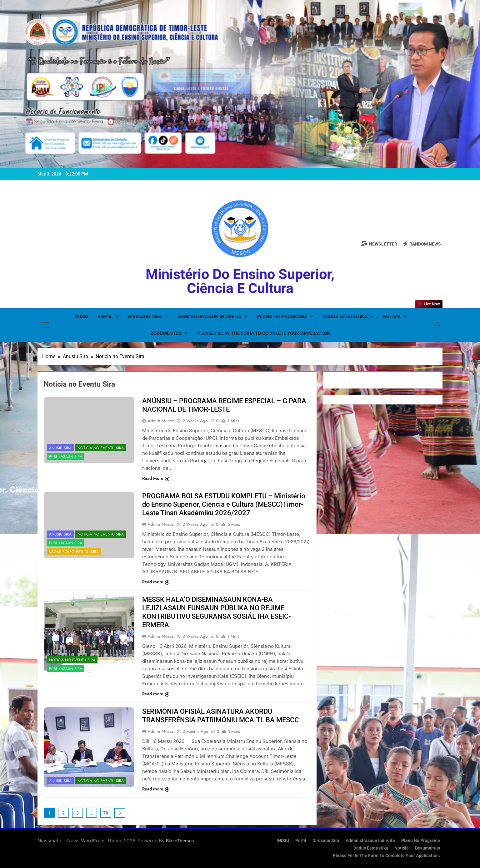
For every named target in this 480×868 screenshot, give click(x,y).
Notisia (392, 317)
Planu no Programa (282, 317)
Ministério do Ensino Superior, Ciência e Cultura (240, 281)
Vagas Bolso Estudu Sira (74, 552)
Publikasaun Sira (66, 457)
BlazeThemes (180, 841)
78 (106, 813)
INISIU (82, 317)
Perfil (105, 317)
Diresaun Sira (145, 317)
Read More (156, 478)
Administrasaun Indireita (210, 317)
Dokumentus (166, 333)
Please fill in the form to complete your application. (264, 333)
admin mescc (161, 421)
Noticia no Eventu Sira (101, 448)
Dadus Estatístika (345, 317)
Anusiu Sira (60, 448)
